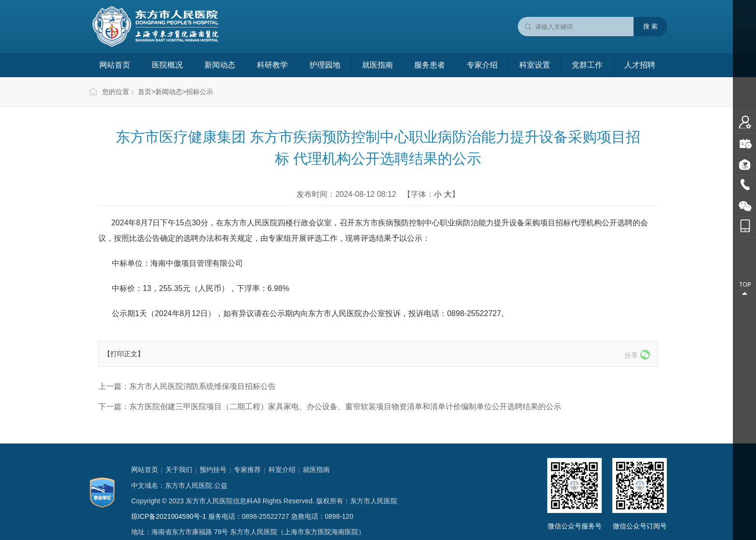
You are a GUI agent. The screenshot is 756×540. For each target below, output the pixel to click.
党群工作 (587, 65)
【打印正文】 (124, 354)
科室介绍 (282, 470)
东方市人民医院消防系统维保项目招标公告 (202, 386)
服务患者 (430, 65)
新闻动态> (171, 92)
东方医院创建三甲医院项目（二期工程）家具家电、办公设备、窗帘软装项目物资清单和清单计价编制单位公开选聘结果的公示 (345, 407)
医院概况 (167, 65)
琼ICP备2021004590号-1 (169, 516)
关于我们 (179, 470)
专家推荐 (247, 470)
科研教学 (272, 65)
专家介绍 (482, 65)
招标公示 (200, 92)
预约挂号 (213, 470)
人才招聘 (640, 65)
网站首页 (115, 65)
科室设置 (535, 65)
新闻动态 (220, 65)
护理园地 (325, 65)
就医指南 (378, 65)
